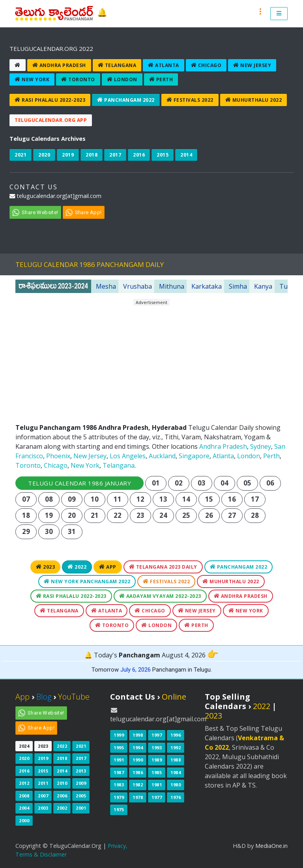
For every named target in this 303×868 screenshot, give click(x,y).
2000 (24, 820)
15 (209, 499)
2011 (43, 783)
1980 (176, 785)
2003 (43, 808)
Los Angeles (128, 456)
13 (164, 499)
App (108, 567)
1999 (119, 735)
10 (95, 499)
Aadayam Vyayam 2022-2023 (160, 596)
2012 (24, 783)
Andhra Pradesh (59, 65)
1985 (157, 772)
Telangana (117, 65)
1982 (138, 785)
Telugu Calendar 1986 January (79, 483)
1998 (138, 735)
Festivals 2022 (190, 100)
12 (141, 499)
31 (72, 531)
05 (248, 483)
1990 (138, 760)
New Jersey (252, 65)
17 (255, 499)
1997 (157, 735)
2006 (62, 796)
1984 (176, 772)
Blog (44, 697)
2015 (163, 155)
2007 (43, 796)
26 (209, 515)
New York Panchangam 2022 (87, 581)
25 (186, 515)
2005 (81, 796)
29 (26, 531)
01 (156, 483)
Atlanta (164, 65)
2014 (186, 155)
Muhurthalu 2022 (254, 100)
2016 (139, 155)
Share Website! (40, 212)
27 (232, 515)
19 (49, 515)
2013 (81, 771)
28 (255, 515)
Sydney (261, 446)
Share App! (88, 212)
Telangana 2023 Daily (163, 567)
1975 (119, 809)
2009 (81, 783)
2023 (45, 567)
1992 (176, 748)
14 (186, 499)
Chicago (206, 65)
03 (202, 483)
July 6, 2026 (136, 670)
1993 (157, 748)
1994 (138, 748)
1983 (119, 785)
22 (118, 515)
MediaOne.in (271, 846)
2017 (115, 155)
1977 (157, 797)
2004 (24, 808)
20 (72, 515)
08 (49, 499)
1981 (157, 785)
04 (225, 483)
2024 (24, 746)
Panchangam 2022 (126, 100)
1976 (176, 797)
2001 (81, 808)
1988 (176, 760)
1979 (119, 797)
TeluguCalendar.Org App (51, 120)
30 (49, 531)
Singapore (194, 456)
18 (26, 515)
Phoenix (58, 456)
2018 (92, 155)
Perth (161, 79)
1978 (138, 797)
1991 (119, 760)
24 (164, 515)
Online (174, 697)
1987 (119, 772)
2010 (62, 783)
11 (118, 499)
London (122, 79)
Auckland (162, 456)
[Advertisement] (151, 361)
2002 (62, 808)
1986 (138, 772)
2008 (24, 796)
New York (32, 79)
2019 (68, 155)
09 (72, 499)
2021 (21, 155)
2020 (44, 155)
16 (232, 499)
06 (270, 483)
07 (26, 499)
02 (179, 483)
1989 (157, 760)
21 (95, 515)
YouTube (74, 697)
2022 (77, 567)
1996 (176, 735)
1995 (119, 748)
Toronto (78, 79)
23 (141, 515)
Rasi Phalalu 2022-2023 (50, 100)
